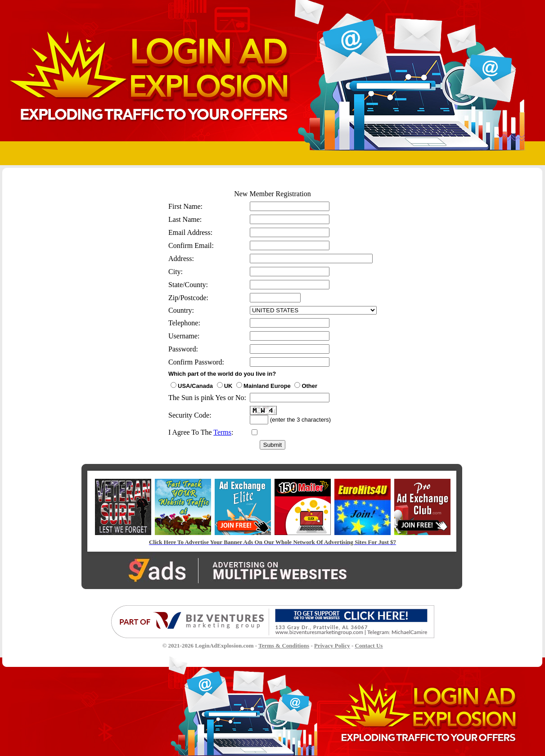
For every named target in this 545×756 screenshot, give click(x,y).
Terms (222, 432)
